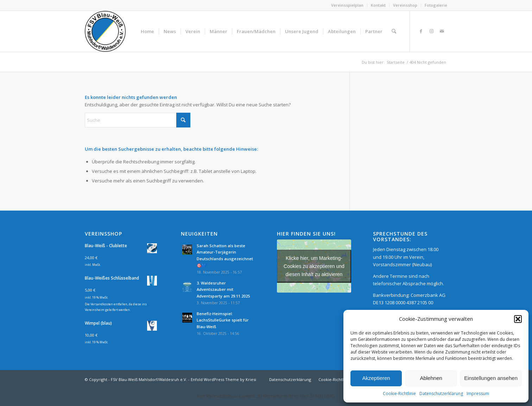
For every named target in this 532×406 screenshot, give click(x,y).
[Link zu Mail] (442, 31)
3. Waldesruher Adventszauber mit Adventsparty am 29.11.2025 (223, 290)
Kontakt (378, 5)
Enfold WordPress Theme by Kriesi (223, 379)
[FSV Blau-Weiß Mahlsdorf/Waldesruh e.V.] (105, 31)
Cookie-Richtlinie (399, 393)
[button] (518, 319)
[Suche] (394, 31)
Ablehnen (431, 378)
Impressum (478, 393)
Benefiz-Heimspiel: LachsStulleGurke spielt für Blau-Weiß (223, 320)
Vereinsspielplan (347, 5)
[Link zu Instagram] (431, 31)
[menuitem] (347, 5)
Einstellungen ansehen (491, 378)
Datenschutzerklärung (441, 393)
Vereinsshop (405, 5)
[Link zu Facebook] (421, 31)
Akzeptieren (376, 378)
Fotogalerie (436, 5)
